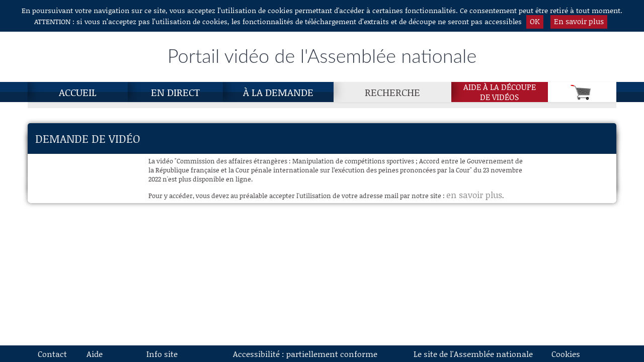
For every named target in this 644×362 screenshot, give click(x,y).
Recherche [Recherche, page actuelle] (392, 92)
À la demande (278, 92)
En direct (175, 92)
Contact (52, 354)
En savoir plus (579, 21)
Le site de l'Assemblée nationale (473, 354)
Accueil (78, 92)
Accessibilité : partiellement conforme (305, 354)
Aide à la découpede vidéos (500, 92)
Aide (95, 354)
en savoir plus (474, 195)
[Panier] (582, 92)
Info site (162, 354)
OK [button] (535, 21)
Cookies (566, 354)
